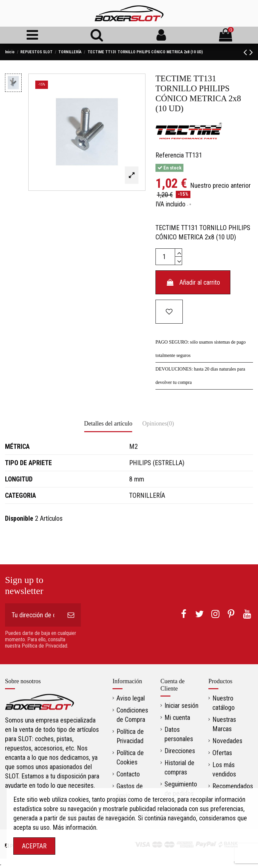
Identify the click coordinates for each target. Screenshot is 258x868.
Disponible (19, 518)
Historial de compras (179, 767)
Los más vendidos (224, 769)
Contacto (128, 774)
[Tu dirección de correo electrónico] (33, 615)
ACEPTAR (34, 846)
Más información (74, 827)
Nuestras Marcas (224, 724)
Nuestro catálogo (224, 703)
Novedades (227, 741)
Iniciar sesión (181, 706)
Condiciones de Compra (132, 715)
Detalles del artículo (108, 424)
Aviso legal (131, 698)
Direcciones (180, 751)
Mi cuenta (177, 718)
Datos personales (179, 734)
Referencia (170, 155)
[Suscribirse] (71, 615)
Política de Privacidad (130, 736)
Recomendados (233, 786)
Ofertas (222, 753)
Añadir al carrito (193, 282)
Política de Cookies (130, 757)
